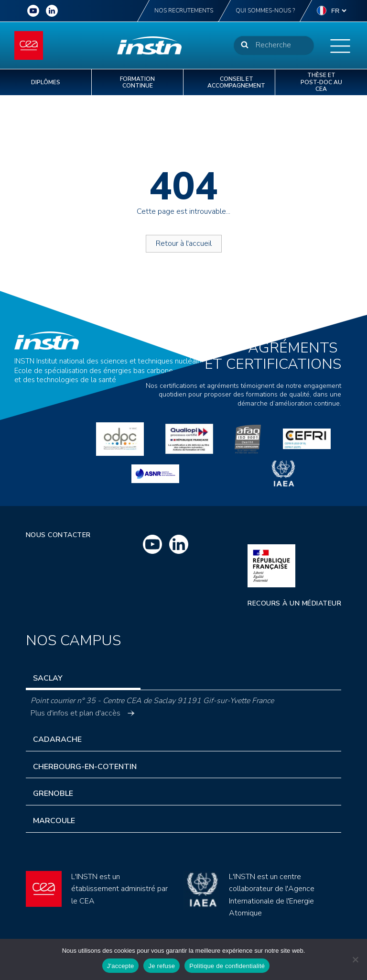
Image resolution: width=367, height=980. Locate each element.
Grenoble (53, 793)
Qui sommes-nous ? (265, 11)
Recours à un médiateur (294, 603)
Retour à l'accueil (184, 243)
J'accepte (121, 966)
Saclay (48, 678)
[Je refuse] (355, 959)
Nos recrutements (184, 11)
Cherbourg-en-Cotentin (85, 767)
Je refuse (162, 966)
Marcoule (54, 821)
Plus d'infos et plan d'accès (83, 713)
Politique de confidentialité (227, 966)
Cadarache (57, 739)
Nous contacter (58, 535)
